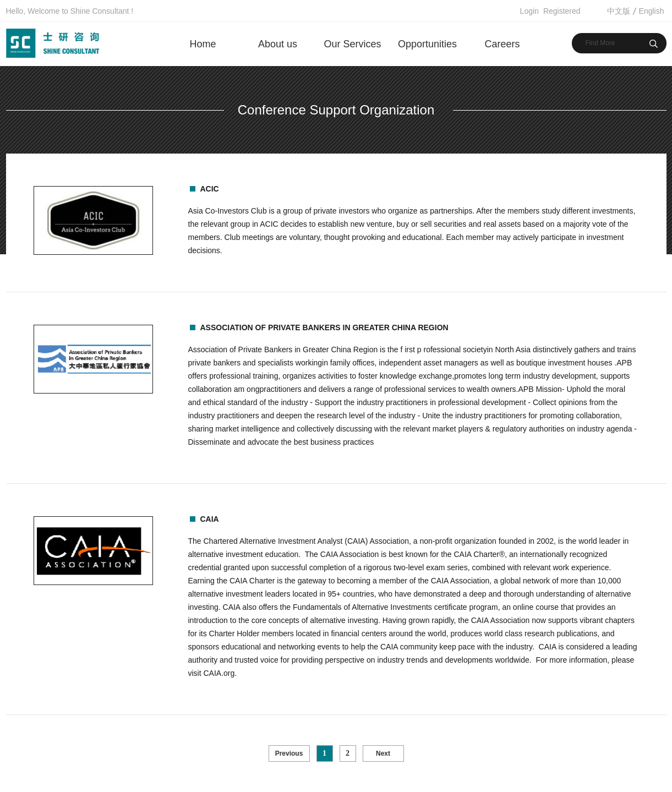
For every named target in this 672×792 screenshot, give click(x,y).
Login (529, 11)
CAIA (210, 519)
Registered (562, 11)
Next (383, 753)
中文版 (619, 11)
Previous (289, 753)
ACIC (210, 189)
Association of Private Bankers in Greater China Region (324, 327)
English (652, 11)
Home (203, 44)
